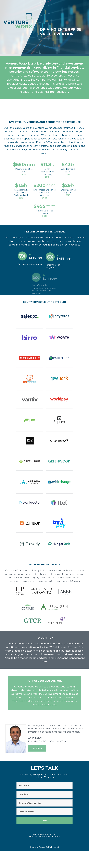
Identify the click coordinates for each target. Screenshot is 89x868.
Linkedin (37, 748)
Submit (44, 820)
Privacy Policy (38, 836)
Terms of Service (51, 836)
